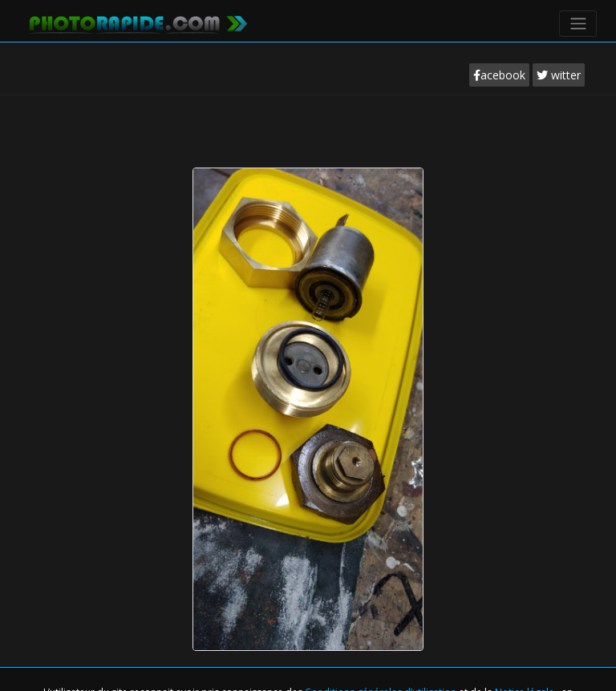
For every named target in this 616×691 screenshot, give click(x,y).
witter (559, 75)
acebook (499, 75)
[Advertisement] (308, 143)
